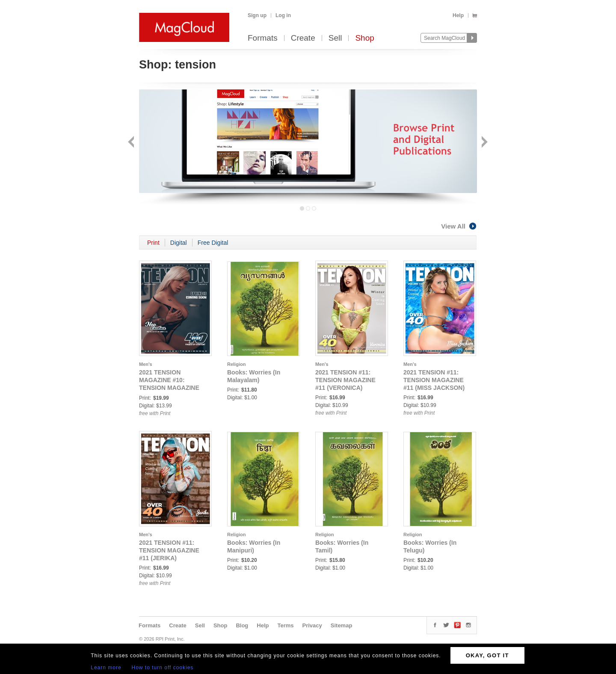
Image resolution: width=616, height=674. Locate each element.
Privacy (312, 625)
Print (153, 243)
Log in (283, 15)
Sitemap (342, 625)
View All (459, 226)
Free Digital (213, 243)
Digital (179, 243)
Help (458, 15)
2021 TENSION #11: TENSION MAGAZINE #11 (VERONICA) (345, 380)
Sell (335, 38)
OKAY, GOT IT (487, 655)
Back (132, 143)
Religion (236, 364)
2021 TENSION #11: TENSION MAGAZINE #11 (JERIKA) (169, 550)
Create (303, 38)
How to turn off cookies (163, 668)
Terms (285, 625)
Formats (263, 38)
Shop (364, 38)
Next (484, 143)
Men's (146, 364)
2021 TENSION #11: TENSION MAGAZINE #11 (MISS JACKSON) (434, 380)
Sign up (257, 15)
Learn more (106, 668)
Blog (242, 625)
